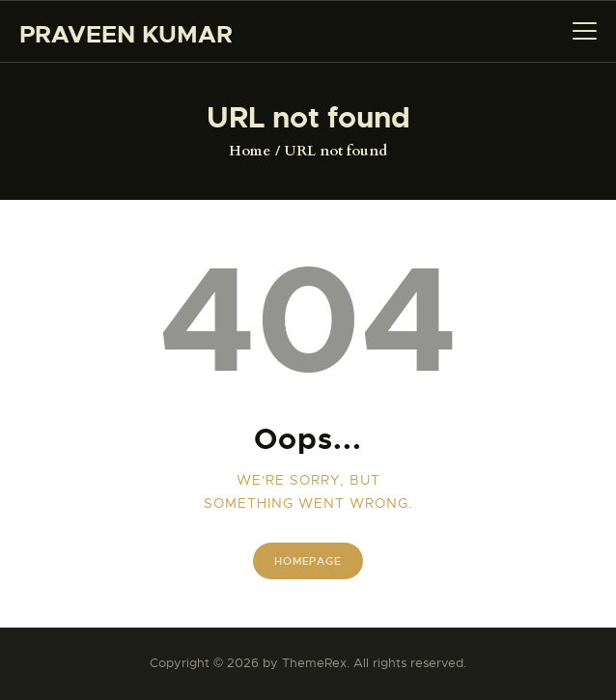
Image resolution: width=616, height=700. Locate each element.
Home (250, 151)
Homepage (308, 561)
